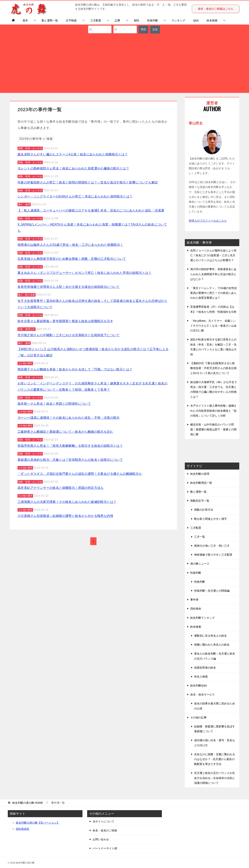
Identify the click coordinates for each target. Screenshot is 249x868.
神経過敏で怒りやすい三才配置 (213, 555)
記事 (117, 20)
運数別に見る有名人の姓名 (210, 636)
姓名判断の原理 (200, 474)
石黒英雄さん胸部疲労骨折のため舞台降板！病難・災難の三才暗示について (72, 259)
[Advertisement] (124, 63)
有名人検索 (201, 677)
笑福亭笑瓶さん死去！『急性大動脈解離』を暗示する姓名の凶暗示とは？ (70, 446)
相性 (137, 20)
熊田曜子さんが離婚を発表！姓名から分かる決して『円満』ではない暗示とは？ (75, 369)
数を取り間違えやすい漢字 (210, 519)
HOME (28, 803)
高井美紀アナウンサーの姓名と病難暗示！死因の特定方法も (61, 488)
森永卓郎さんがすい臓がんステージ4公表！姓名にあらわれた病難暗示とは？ (73, 154)
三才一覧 (200, 537)
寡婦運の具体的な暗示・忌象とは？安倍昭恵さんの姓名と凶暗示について (70, 460)
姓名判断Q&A (199, 686)
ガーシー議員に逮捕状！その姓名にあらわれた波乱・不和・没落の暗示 (69, 418)
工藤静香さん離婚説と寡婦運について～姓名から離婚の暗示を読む (65, 432)
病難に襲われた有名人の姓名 (212, 645)
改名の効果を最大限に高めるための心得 (215, 706)
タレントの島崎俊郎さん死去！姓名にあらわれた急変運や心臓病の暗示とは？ (73, 168)
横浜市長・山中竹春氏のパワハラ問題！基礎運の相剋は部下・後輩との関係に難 (213, 429)
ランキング (178, 20)
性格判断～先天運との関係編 (212, 591)
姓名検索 (212, 20)
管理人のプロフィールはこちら (208, 221)
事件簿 (194, 600)
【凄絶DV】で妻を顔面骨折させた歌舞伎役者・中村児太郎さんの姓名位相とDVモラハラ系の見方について (213, 368)
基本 (25, 20)
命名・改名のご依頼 (105, 830)
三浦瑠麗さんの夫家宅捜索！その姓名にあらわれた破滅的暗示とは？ (67, 502)
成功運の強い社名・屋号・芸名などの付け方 (215, 743)
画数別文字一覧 (200, 501)
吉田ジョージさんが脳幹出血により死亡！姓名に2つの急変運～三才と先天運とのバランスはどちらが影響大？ (213, 255)
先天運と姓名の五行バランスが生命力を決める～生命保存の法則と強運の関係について (215, 778)
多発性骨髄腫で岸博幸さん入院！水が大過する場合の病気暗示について (69, 287)
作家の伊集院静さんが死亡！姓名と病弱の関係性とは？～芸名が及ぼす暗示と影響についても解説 (88, 182)
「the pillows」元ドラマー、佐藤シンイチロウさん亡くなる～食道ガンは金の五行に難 (213, 326)
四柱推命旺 (23, 829)
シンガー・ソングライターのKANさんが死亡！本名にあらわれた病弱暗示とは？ (75, 196)
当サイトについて (103, 821)
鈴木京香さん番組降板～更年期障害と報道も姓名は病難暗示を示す (65, 321)
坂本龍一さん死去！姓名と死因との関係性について (54, 404)
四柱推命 (196, 609)
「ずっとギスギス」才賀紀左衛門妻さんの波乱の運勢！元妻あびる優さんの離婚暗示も (80, 474)
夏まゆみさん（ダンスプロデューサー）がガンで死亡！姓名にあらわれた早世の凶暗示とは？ (85, 273)
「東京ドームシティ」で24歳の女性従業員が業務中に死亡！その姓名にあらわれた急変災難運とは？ (214, 293)
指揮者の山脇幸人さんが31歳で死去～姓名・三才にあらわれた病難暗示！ (70, 245)
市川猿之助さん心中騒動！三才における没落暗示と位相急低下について (69, 335)
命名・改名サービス (203, 694)
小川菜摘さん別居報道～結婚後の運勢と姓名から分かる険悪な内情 (65, 516)
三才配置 (96, 20)
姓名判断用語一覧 (201, 483)
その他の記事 (198, 717)
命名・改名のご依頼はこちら (216, 9)
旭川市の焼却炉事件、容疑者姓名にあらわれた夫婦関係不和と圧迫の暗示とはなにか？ (213, 274)
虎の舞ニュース (200, 564)
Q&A (196, 20)
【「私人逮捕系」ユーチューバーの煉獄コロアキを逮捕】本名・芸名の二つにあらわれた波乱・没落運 (91, 210)
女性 (155, 29)
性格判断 (153, 20)
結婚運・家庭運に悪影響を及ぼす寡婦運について (215, 729)
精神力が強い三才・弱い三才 (212, 546)
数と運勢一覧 (50, 20)
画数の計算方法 (204, 510)
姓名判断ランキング (203, 618)
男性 (143, 29)
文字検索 (71, 20)
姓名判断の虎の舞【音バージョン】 (38, 823)
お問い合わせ (101, 839)
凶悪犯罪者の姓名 (205, 668)
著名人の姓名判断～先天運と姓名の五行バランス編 (215, 656)
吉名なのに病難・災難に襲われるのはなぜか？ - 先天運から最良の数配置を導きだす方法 (215, 759)
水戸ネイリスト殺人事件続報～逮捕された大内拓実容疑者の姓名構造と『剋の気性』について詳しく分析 (213, 411)
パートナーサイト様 (105, 848)
